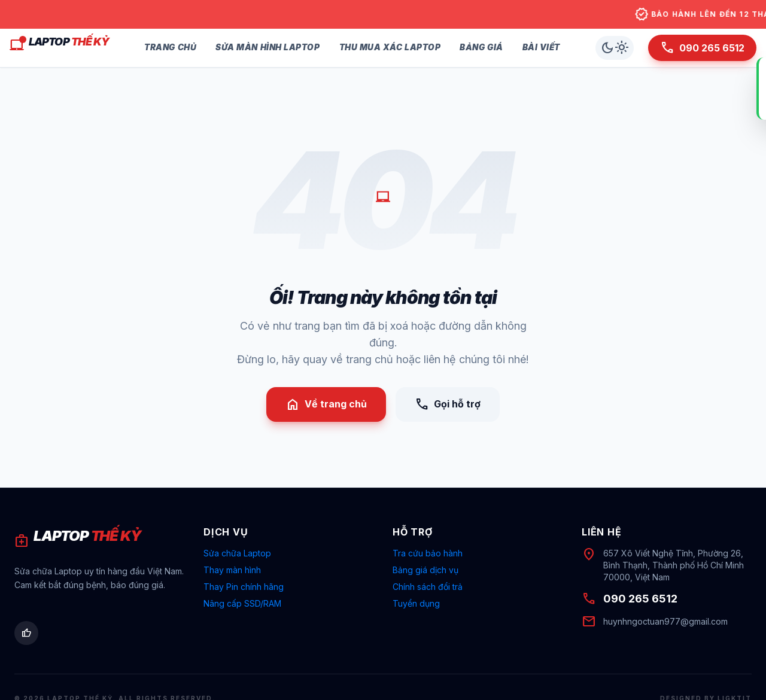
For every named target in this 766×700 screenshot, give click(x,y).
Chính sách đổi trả (428, 587)
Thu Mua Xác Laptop (390, 47)
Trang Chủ (170, 47)
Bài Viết (541, 47)
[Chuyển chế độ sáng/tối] (615, 48)
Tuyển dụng (416, 603)
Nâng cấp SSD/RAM (242, 603)
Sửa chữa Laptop (237, 553)
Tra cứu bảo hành (428, 553)
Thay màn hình (232, 570)
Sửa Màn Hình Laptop (268, 47)
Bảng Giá (481, 47)
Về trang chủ (326, 404)
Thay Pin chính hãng (244, 587)
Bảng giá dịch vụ (425, 570)
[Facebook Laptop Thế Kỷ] (26, 633)
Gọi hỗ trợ (448, 404)
